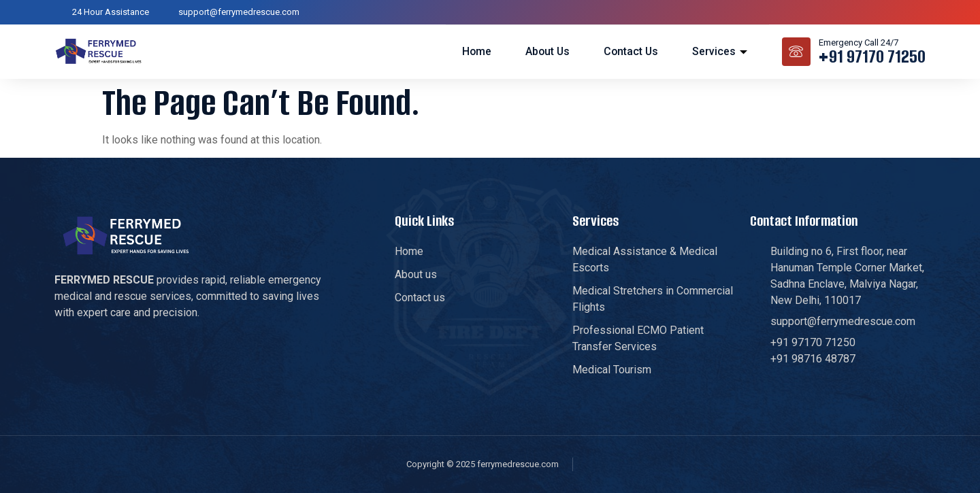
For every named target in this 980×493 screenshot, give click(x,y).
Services (720, 51)
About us (545, 51)
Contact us (630, 51)
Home (474, 51)
